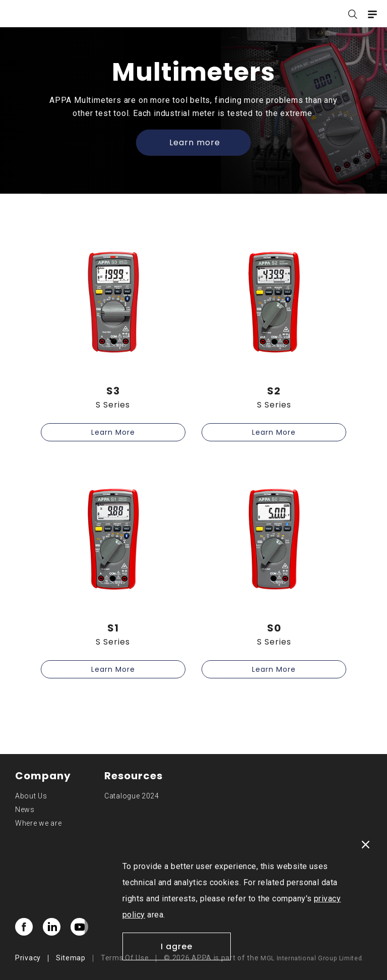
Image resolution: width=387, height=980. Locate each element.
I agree (177, 946)
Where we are (38, 823)
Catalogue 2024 (132, 796)
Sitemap (71, 958)
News (25, 810)
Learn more (195, 142)
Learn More (113, 432)
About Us (31, 796)
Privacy (28, 958)
